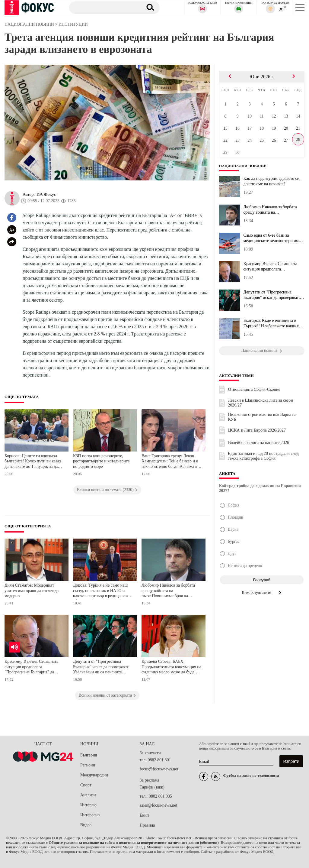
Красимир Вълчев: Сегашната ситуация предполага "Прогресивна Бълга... (270, 267)
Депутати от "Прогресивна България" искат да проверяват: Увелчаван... (272, 295)
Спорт (86, 785)
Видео (86, 825)
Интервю (88, 805)
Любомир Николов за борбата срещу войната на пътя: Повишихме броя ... (270, 210)
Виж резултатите (262, 593)
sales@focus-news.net (158, 805)
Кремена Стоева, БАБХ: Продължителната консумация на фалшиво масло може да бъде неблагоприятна (171, 667)
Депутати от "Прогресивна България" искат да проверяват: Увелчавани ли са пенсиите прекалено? (101, 667)
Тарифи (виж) (152, 787)
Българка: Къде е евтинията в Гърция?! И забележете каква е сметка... (271, 323)
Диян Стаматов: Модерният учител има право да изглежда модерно (32, 591)
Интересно (90, 815)
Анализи (88, 795)
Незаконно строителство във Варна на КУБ (262, 417)
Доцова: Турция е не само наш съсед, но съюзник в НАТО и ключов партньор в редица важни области (103, 591)
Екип (144, 815)
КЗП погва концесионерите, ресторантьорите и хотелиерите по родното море (101, 461)
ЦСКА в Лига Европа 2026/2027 (257, 430)
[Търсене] (104, 7)
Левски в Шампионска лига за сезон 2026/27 (260, 403)
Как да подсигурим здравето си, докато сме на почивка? (272, 181)
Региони (88, 765)
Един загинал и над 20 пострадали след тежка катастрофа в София (263, 456)
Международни (94, 775)
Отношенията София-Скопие (254, 389)
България (89, 755)
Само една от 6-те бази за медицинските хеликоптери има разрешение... (272, 238)
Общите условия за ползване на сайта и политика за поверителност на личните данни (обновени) (134, 843)
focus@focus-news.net (159, 769)
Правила (147, 825)
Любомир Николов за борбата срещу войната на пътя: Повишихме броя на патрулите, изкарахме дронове (169, 591)
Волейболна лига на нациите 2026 (259, 443)
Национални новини (243, 166)
